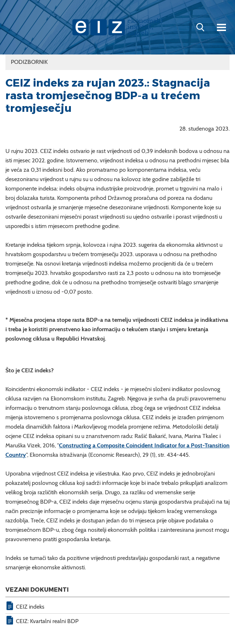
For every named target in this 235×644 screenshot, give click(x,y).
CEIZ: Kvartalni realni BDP (47, 621)
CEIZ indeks (30, 607)
